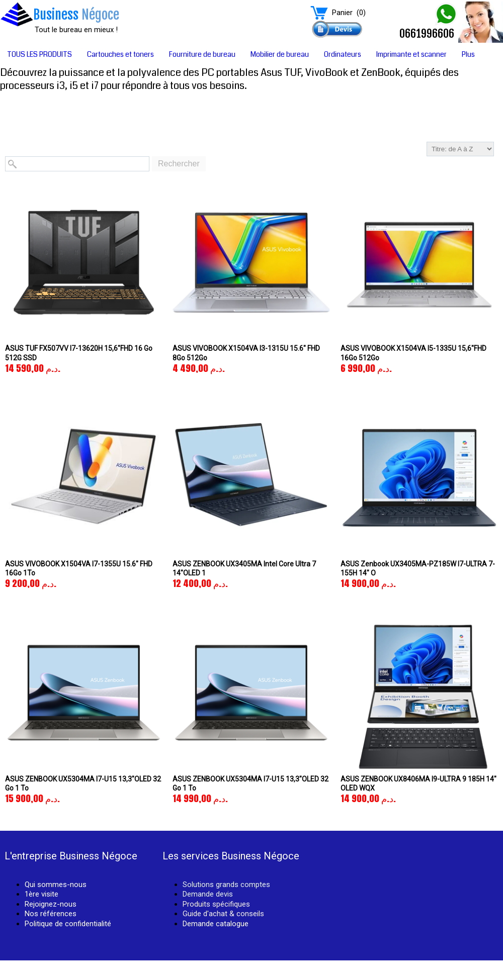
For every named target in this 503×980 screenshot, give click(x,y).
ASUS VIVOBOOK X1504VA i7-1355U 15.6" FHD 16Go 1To (79, 568)
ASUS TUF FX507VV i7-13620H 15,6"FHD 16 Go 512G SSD (79, 353)
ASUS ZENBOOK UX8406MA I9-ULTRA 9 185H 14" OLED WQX (418, 783)
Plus (468, 54)
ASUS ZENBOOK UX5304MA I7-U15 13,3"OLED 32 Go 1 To (83, 783)
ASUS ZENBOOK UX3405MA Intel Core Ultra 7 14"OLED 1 (244, 568)
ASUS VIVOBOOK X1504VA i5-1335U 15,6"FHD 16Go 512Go (413, 353)
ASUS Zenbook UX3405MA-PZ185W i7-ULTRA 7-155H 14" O (418, 568)
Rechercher (179, 164)
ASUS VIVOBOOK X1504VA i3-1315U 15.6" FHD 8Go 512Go (246, 353)
